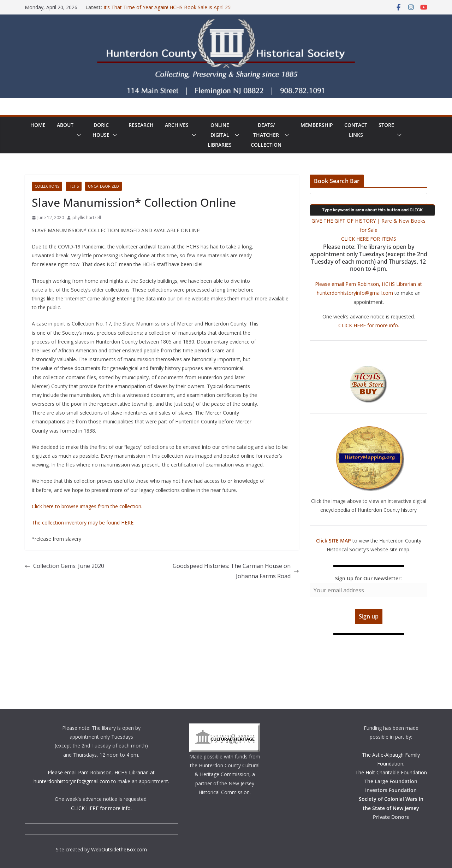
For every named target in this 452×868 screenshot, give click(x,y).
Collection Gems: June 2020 (64, 566)
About (65, 125)
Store (386, 125)
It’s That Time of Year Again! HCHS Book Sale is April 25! (168, 7)
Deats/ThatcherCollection (266, 135)
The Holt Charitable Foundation (391, 772)
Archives (177, 125)
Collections (47, 186)
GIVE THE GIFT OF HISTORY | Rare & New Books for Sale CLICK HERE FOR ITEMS (368, 230)
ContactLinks (356, 130)
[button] (77, 135)
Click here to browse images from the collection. (87, 506)
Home (38, 125)
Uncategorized (103, 186)
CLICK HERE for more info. (369, 325)
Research (141, 125)
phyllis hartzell (87, 218)
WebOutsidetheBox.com (119, 849)
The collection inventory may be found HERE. (83, 523)
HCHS (74, 186)
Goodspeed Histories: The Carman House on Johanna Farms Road (236, 571)
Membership (317, 125)
